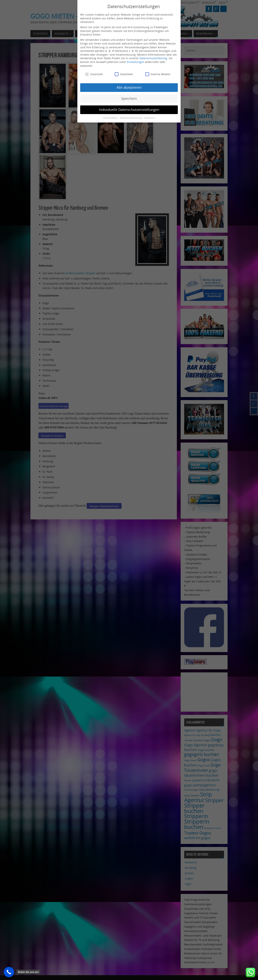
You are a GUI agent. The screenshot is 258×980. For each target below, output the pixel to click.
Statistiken (124, 74)
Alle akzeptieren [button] (129, 87)
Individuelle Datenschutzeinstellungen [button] (129, 109)
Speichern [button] (129, 98)
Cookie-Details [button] (110, 118)
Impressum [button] (150, 118)
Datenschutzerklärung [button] (131, 118)
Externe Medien (158, 74)
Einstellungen (136, 62)
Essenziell (94, 74)
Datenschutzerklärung (153, 58)
